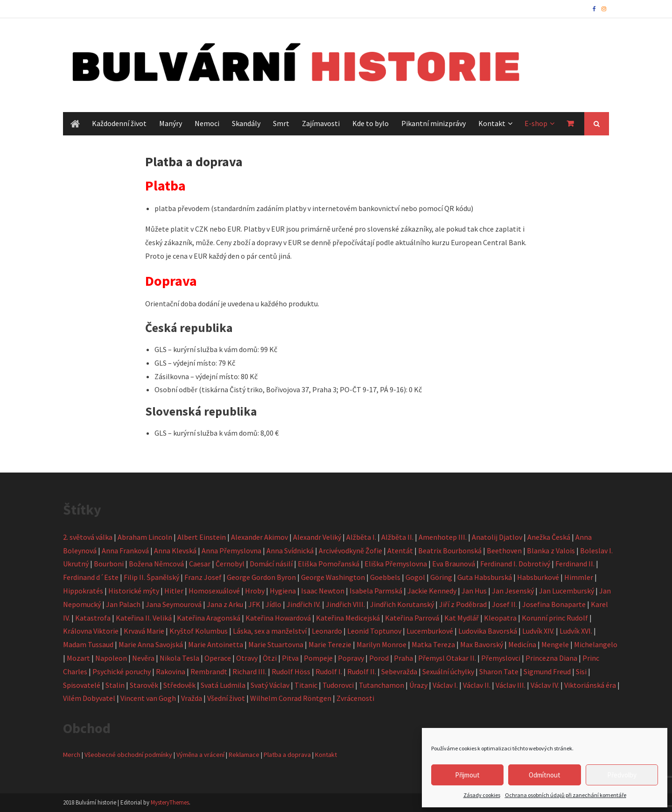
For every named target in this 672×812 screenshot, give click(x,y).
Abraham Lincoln (145, 537)
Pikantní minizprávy (434, 123)
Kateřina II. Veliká (144, 618)
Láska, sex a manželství (270, 631)
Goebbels (385, 577)
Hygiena (283, 591)
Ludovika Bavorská (488, 631)
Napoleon (111, 658)
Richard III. (249, 671)
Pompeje (318, 658)
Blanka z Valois (551, 551)
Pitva (290, 658)
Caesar (200, 564)
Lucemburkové (430, 631)
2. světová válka (88, 537)
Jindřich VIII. (345, 604)
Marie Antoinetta (216, 644)
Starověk (144, 685)
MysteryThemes (170, 802)
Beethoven (504, 551)
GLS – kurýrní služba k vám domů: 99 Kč (216, 349)
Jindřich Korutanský (402, 604)
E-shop (536, 123)
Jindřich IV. (304, 604)
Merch (72, 755)
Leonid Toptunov (374, 631)
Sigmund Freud (547, 671)
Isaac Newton (323, 591)
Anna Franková (125, 551)
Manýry (171, 123)
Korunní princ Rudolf (555, 618)
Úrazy (418, 685)
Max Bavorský (482, 644)
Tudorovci (338, 685)
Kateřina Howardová (278, 618)
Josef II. (504, 604)
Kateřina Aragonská (209, 618)
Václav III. (511, 685)
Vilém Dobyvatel (89, 698)
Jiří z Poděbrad (463, 604)
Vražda (192, 698)
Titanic (306, 685)
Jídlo (273, 604)
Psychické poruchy (122, 671)
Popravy (351, 658)
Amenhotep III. (443, 537)
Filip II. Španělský (151, 577)
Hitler (174, 591)
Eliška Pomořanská (329, 564)
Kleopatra (500, 618)
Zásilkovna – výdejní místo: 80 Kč (206, 376)
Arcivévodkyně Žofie (350, 551)
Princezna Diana (551, 658)
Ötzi (270, 658)
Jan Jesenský (513, 591)
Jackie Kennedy (432, 591)
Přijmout (467, 775)
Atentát (400, 551)
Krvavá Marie (144, 631)
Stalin (115, 685)
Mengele (555, 644)
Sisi (581, 671)
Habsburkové (538, 577)
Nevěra (143, 658)
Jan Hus (474, 591)
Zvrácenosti (355, 698)
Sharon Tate (499, 671)
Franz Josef (203, 577)
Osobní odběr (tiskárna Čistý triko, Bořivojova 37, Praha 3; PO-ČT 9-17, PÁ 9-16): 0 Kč (288, 389)
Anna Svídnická (290, 551)
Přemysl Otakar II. (447, 658)
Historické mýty (134, 591)
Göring (441, 577)
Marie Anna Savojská (151, 644)
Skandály (246, 123)
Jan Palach (123, 604)
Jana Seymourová (174, 604)
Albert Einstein (202, 537)
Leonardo (327, 631)
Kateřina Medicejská (348, 618)
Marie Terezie (330, 644)
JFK (254, 604)
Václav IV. (545, 685)
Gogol (415, 577)
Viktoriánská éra (590, 685)
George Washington (333, 577)
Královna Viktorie (91, 631)
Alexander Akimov (259, 537)
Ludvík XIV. (538, 631)
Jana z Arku (225, 604)
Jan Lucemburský (567, 591)
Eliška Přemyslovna (396, 564)
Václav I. (445, 685)
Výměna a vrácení (200, 755)
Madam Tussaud (88, 644)
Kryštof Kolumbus (199, 631)
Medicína (522, 644)
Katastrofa (93, 618)
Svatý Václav (270, 685)
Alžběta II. (397, 537)
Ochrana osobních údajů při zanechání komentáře (566, 795)
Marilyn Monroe (381, 644)
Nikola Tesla (179, 658)
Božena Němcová (156, 564)
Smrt (281, 123)
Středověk (179, 685)
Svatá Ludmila (223, 685)
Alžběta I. (361, 537)
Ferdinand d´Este (91, 577)
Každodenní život (119, 123)
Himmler (579, 577)
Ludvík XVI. (576, 631)
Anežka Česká (549, 537)
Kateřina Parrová (412, 618)
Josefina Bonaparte (554, 604)
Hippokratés (83, 591)
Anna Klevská (175, 551)
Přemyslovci (501, 658)
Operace (218, 658)
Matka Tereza (433, 644)
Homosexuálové (214, 591)
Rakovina (171, 671)
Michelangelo (596, 644)
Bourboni (109, 564)
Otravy (247, 658)
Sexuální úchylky (448, 671)
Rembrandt (209, 671)
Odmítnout (545, 775)
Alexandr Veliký (317, 537)
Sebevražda (399, 671)
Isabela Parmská (376, 591)
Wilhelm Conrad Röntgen (291, 698)
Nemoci (207, 123)
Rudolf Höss (291, 671)
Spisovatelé (82, 685)
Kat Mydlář (462, 618)
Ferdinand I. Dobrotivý (515, 564)
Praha (403, 658)
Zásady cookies (482, 795)
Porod (379, 658)
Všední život (226, 698)
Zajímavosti (321, 123)
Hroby (255, 591)
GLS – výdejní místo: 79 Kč (195, 363)
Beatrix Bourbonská (450, 551)
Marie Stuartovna (276, 644)
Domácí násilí (271, 564)
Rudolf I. (329, 671)
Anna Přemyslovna (231, 551)
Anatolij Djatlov (497, 537)
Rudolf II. (362, 671)
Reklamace (244, 755)
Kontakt (492, 123)
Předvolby (622, 775)
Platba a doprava (287, 755)
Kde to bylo (371, 123)
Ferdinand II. (575, 564)
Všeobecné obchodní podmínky (128, 755)
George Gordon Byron (261, 577)
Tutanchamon (381, 685)
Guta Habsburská (485, 577)
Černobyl (230, 564)
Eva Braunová (454, 564)
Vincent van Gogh (148, 698)
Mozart (78, 658)
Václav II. (477, 685)
